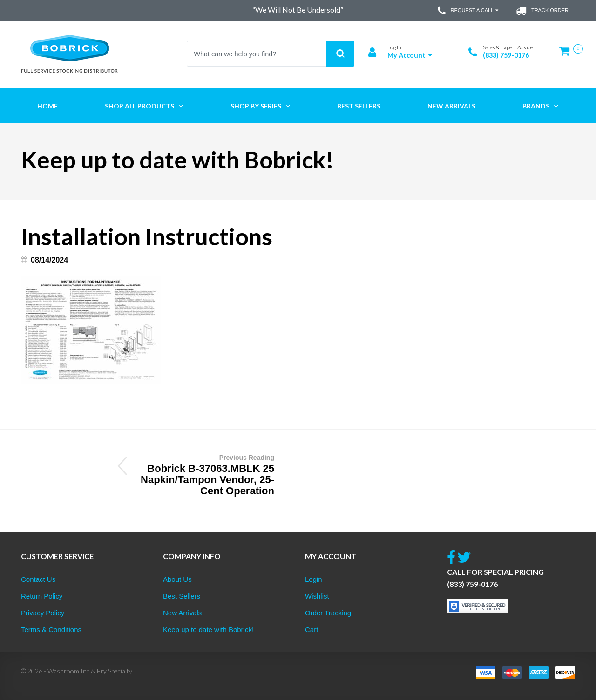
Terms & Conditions (51, 629)
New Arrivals (182, 613)
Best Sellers (182, 596)
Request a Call (469, 11)
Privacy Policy (43, 613)
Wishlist (317, 596)
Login (314, 579)
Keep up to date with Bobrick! (208, 629)
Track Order (542, 11)
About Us (177, 579)
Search (340, 54)
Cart (312, 629)
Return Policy (42, 596)
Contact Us (38, 579)
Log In (394, 47)
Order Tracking (328, 613)
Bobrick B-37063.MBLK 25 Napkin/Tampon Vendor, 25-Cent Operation (207, 474)
